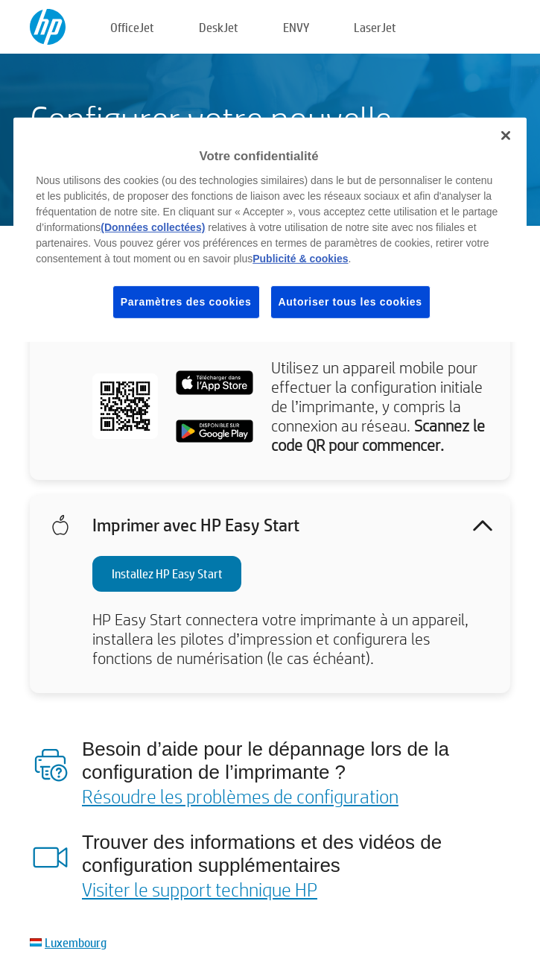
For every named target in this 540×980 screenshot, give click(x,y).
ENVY (296, 27)
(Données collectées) (153, 227)
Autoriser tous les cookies (350, 302)
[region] (270, 230)
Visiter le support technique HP (200, 889)
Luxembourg (76, 942)
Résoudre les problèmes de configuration (240, 796)
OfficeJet (132, 27)
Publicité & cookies (300, 259)
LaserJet (375, 27)
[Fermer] (506, 136)
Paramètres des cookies (186, 302)
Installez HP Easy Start (167, 573)
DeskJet (219, 27)
